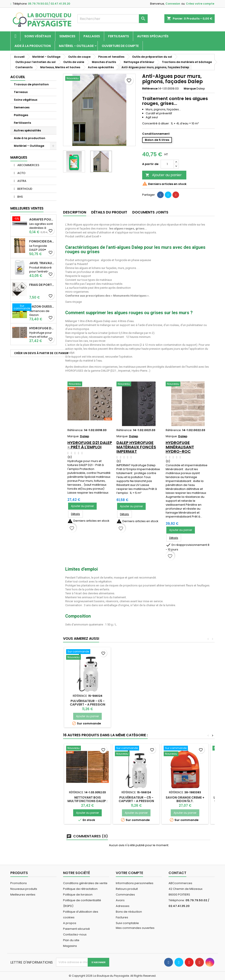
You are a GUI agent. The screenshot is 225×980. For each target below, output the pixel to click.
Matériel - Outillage (76, 46)
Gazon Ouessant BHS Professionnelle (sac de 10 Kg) (42, 306)
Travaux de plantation (31, 84)
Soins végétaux (38, 36)
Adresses (123, 906)
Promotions (19, 883)
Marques (19, 157)
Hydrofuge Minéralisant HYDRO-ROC (180, 447)
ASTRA (22, 181)
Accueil (18, 77)
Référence (150, 89)
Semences (67, 36)
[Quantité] (167, 164)
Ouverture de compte (120, 46)
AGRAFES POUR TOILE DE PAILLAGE (42, 219)
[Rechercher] (112, 19)
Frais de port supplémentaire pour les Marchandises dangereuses (42, 285)
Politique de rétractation (80, 889)
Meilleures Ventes (27, 208)
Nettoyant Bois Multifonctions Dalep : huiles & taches (87, 801)
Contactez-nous (75, 934)
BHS (20, 197)
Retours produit (127, 889)
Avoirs (120, 900)
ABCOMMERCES (28, 165)
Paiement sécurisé (76, 929)
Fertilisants (119, 36)
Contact (177, 873)
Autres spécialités (153, 36)
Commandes (125, 895)
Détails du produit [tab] (109, 212)
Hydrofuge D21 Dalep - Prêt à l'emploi (42, 328)
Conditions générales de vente (85, 883)
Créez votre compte (200, 4)
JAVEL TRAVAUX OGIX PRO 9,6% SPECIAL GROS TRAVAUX (42, 263)
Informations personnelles (135, 883)
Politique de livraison (78, 895)
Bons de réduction (129, 912)
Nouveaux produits (24, 889)
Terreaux (21, 92)
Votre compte (129, 873)
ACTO (21, 173)
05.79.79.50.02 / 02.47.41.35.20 (49, 4)
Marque (190, 89)
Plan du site (71, 940)
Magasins (70, 946)
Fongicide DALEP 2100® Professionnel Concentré (42, 241)
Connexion (173, 4)
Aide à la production (33, 46)
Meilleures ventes (23, 895)
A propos (70, 923)
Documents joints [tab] (150, 212)
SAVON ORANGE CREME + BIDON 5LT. (185, 799)
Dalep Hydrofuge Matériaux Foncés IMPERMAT (136, 447)
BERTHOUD (24, 189)
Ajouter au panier (164, 175)
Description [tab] (75, 212)
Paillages (92, 36)
